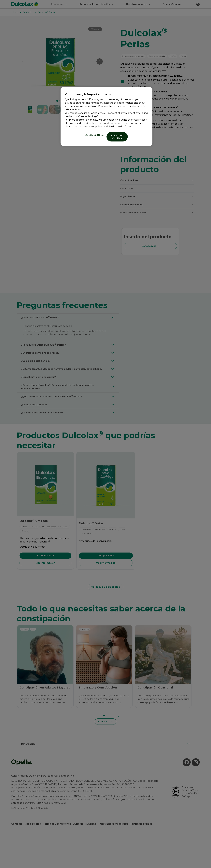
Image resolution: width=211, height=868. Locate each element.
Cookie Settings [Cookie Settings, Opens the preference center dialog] (95, 135)
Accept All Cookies (117, 137)
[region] (106, 116)
